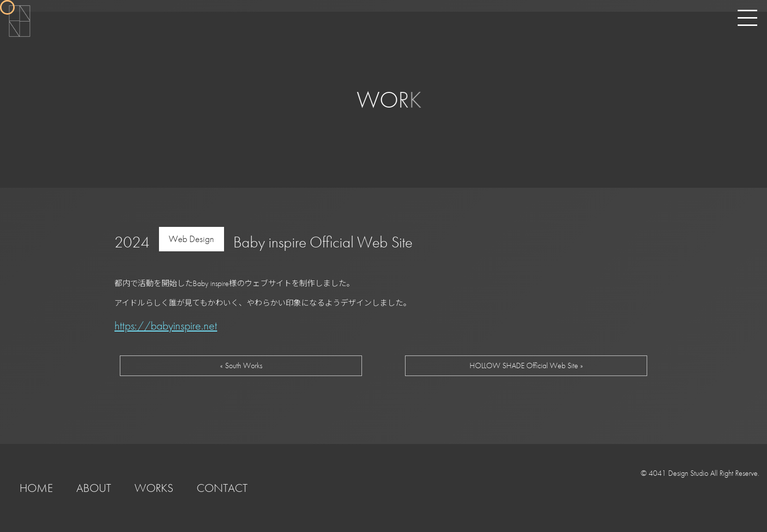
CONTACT (222, 488)
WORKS (154, 488)
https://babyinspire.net (166, 325)
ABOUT (94, 488)
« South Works (241, 366)
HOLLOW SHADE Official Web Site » (526, 366)
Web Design (191, 239)
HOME (36, 488)
